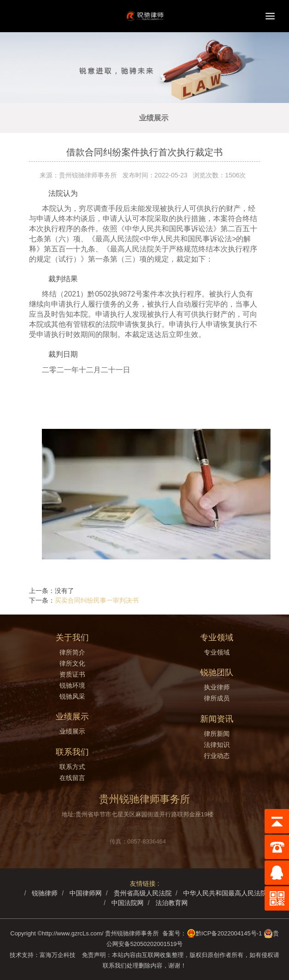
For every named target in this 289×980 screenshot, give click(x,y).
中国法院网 (127, 903)
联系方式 (72, 767)
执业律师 (217, 687)
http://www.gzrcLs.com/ (73, 933)
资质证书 (72, 674)
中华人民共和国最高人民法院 (225, 893)
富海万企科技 (59, 955)
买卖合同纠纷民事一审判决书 (97, 600)
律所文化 (72, 663)
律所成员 (217, 698)
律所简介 (72, 652)
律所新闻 (217, 734)
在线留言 (72, 778)
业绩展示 (154, 118)
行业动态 (217, 756)
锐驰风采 (72, 696)
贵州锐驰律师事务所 (132, 933)
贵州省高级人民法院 (143, 893)
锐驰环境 (72, 685)
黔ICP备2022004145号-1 (229, 933)
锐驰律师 (45, 893)
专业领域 (217, 652)
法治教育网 (172, 903)
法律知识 (217, 745)
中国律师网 (86, 893)
